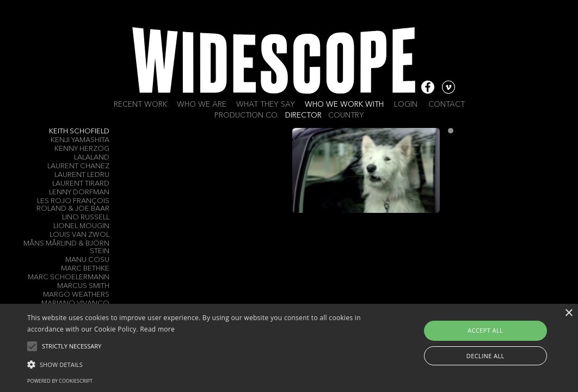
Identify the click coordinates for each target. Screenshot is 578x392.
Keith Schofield (79, 131)
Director (303, 115)
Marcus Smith (83, 286)
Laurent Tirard (81, 184)
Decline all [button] (485, 356)
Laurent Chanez (78, 166)
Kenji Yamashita (80, 140)
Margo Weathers (76, 295)
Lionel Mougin (81, 226)
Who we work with (344, 105)
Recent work (140, 105)
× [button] (568, 313)
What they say (266, 105)
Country (346, 115)
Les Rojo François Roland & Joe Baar (73, 205)
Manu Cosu (87, 260)
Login (406, 105)
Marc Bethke (85, 269)
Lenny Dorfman (79, 192)
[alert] (289, 348)
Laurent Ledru (82, 175)
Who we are (202, 105)
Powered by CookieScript (60, 381)
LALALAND (92, 158)
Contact (447, 105)
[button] (197, 364)
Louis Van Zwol (79, 235)
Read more (157, 329)
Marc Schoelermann (69, 277)
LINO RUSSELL (86, 218)
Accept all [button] (485, 330)
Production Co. (247, 115)
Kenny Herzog (82, 149)
